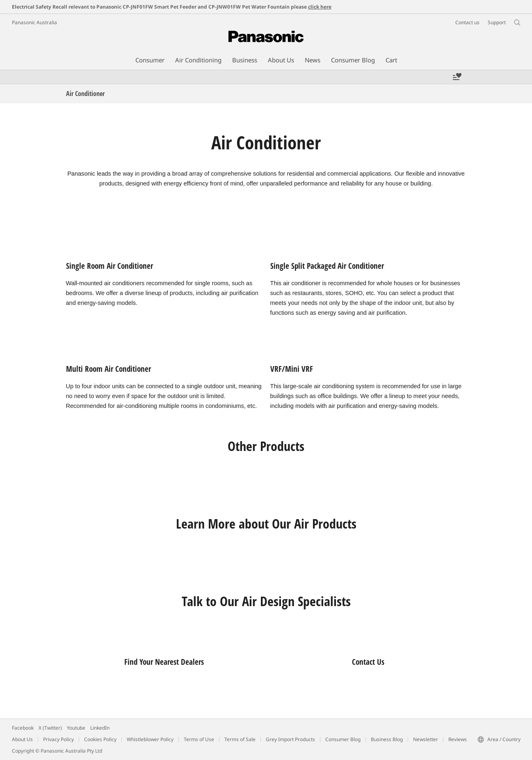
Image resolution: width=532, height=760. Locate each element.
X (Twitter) (50, 728)
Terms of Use (199, 739)
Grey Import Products (290, 739)
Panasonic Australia (34, 22)
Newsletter (426, 739)
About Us (22, 739)
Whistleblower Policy (150, 739)
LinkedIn (100, 728)
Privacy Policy (58, 739)
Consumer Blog (343, 739)
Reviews (458, 739)
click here (320, 7)
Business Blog (387, 739)
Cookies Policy (100, 739)
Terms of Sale (240, 739)
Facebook (23, 728)
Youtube (76, 728)
